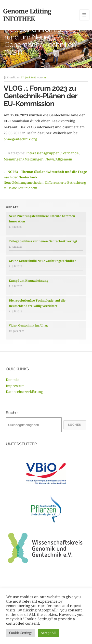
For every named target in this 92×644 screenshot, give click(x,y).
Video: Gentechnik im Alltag (28, 325)
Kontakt (12, 380)
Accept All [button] (48, 633)
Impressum (15, 386)
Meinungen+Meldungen (24, 159)
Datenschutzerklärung (24, 392)
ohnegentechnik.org (20, 139)
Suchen (75, 425)
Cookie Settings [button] (21, 633)
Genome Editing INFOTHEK (27, 15)
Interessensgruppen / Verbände (53, 153)
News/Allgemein (59, 159)
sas (44, 77)
